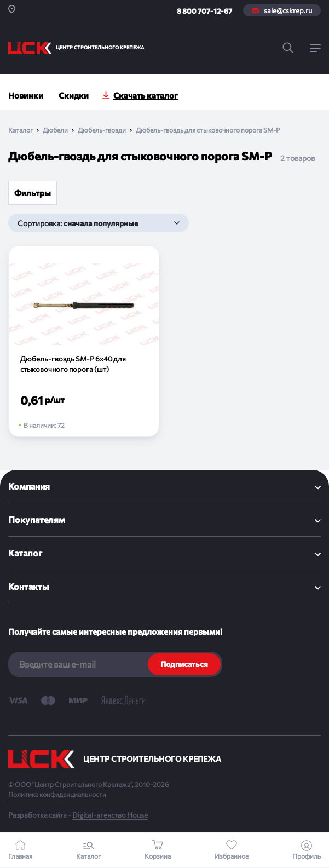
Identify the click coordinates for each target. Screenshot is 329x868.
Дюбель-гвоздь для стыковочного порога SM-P (208, 130)
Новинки (26, 95)
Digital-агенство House (110, 815)
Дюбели (55, 130)
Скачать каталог (146, 95)
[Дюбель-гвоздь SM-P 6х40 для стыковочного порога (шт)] (84, 341)
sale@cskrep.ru (288, 10)
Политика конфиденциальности (57, 794)
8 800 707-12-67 (204, 11)
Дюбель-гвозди (102, 130)
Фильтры (33, 193)
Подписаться (184, 664)
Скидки (74, 95)
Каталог (21, 130)
